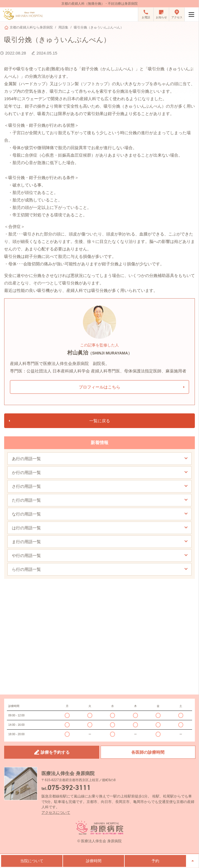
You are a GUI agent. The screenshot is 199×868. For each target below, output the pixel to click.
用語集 (63, 27)
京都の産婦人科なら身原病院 (31, 27)
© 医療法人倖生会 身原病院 (99, 841)
